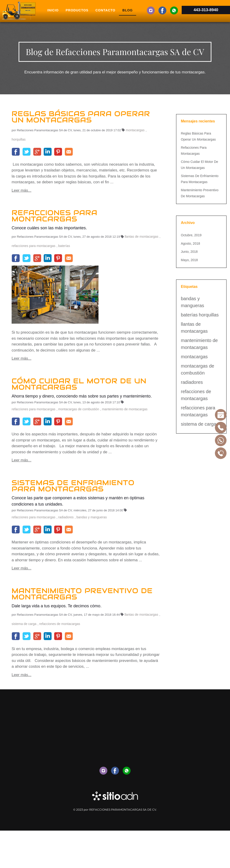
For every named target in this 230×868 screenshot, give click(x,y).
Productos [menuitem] (77, 10)
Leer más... (21, 190)
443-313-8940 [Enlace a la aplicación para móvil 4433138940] (206, 10)
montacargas (135, 130)
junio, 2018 (189, 252)
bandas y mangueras (92, 517)
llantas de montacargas (142, 237)
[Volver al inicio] (19, 10)
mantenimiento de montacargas (125, 409)
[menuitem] (151, 10)
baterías (64, 246)
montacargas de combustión (79, 409)
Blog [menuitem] (128, 10)
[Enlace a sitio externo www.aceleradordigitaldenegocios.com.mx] (115, 796)
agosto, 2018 (191, 243)
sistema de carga (24, 624)
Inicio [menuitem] (53, 10)
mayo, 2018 (189, 260)
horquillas (19, 139)
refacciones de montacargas (60, 624)
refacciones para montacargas (33, 246)
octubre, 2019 (191, 235)
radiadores (66, 517)
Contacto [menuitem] (105, 10)
